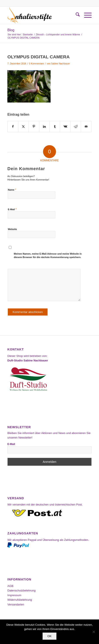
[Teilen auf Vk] (65, 127)
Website (12, 229)
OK (49, 636)
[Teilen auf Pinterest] (34, 127)
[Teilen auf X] (23, 127)
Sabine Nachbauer (60, 64)
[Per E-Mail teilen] (86, 127)
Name (12, 190)
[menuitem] (76, 15)
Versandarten (16, 604)
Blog (11, 30)
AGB (10, 586)
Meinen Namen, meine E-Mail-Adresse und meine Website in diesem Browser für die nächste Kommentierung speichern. (48, 256)
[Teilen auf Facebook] (13, 127)
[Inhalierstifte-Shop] (41, 15)
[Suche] (76, 15)
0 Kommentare (36, 64)
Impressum (14, 595)
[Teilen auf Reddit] (76, 127)
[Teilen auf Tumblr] (55, 127)
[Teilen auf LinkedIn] (44, 127)
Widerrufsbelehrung (20, 600)
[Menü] (86, 15)
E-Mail (12, 209)
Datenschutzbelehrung (21, 590)
